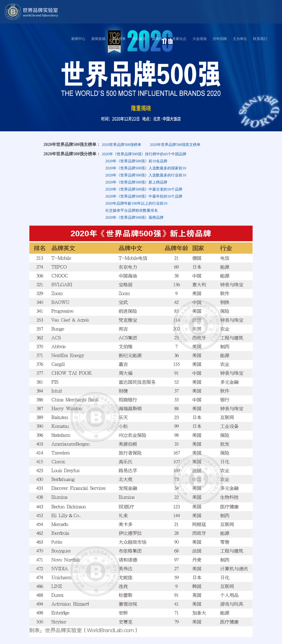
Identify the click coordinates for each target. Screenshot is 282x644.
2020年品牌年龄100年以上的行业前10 (136, 203)
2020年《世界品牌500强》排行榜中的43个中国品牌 (144, 154)
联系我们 (260, 39)
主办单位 (240, 39)
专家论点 (179, 39)
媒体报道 (159, 39)
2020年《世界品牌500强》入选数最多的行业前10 (146, 175)
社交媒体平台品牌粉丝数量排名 (132, 210)
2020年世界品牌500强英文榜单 (175, 145)
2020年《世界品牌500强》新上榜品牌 (136, 182)
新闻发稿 (98, 39)
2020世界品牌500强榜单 (121, 145)
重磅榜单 (119, 39)
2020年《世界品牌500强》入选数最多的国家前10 (146, 168)
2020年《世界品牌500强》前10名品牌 (136, 161)
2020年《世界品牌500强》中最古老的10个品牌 (144, 189)
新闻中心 (78, 39)
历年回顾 (220, 39)
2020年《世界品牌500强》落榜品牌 (134, 217)
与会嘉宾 (139, 39)
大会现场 (200, 39)
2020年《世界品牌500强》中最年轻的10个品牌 (144, 196)
